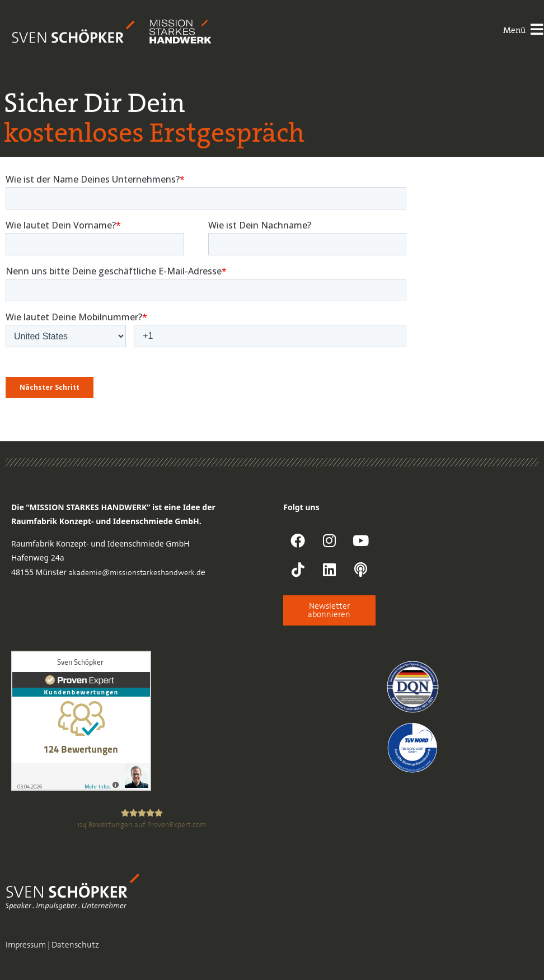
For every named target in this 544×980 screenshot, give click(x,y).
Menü (513, 30)
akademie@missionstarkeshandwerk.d (135, 572)
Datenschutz (75, 945)
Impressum (26, 945)
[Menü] (536, 30)
